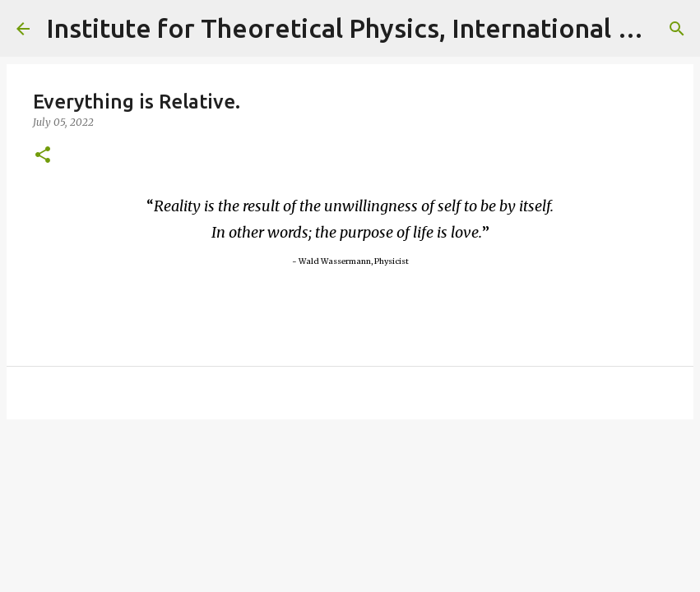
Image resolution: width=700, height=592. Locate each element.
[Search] (677, 29)
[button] (43, 156)
